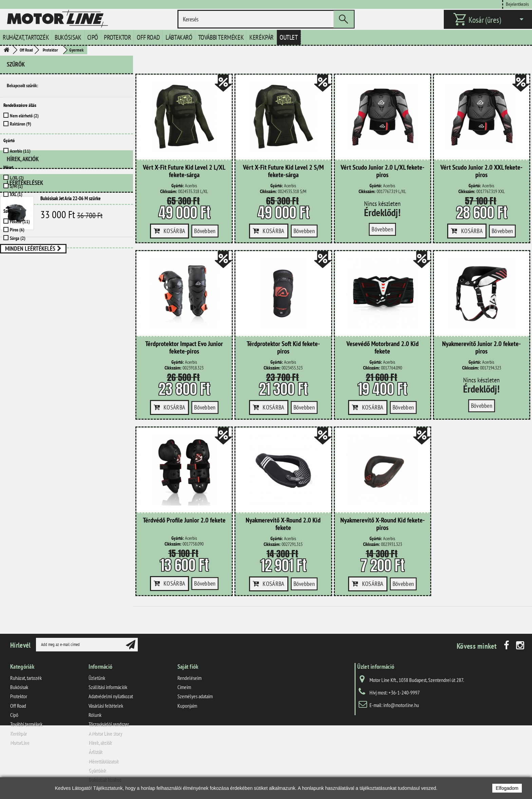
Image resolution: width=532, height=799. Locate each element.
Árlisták (95, 752)
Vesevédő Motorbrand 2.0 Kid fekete (383, 348)
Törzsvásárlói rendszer (109, 724)
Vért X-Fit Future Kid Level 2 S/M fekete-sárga (283, 171)
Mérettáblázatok (103, 761)
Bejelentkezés (517, 4)
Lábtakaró (179, 37)
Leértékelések (25, 283)
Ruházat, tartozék (26, 37)
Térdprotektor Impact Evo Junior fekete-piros (184, 348)
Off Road (148, 37)
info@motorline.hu (401, 705)
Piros (17, 230)
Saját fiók (188, 667)
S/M (16, 186)
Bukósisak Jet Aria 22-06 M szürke (70, 299)
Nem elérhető (24, 116)
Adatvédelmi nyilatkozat (111, 696)
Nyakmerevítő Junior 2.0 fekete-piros (481, 348)
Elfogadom (507, 788)
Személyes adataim (195, 696)
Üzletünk (97, 678)
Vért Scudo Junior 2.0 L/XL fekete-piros (383, 171)
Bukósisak (68, 37)
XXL (16, 194)
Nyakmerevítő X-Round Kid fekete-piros (383, 524)
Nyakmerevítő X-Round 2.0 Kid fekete (283, 524)
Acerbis (20, 151)
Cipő (93, 37)
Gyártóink (97, 770)
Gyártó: (178, 186)
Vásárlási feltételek (106, 706)
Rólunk (95, 715)
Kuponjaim (187, 706)
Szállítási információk (108, 687)
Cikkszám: (169, 192)
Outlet (289, 37)
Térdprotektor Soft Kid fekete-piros (283, 348)
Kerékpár (262, 37)
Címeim (184, 687)
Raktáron (21, 124)
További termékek (221, 37)
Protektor (117, 37)
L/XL (17, 178)
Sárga (18, 238)
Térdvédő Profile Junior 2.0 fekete (184, 520)
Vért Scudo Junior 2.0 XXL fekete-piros (481, 171)
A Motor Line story (105, 733)
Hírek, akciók (23, 262)
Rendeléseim (189, 678)
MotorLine (20, 742)
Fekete (20, 222)
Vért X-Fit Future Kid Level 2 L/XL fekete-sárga (184, 171)
